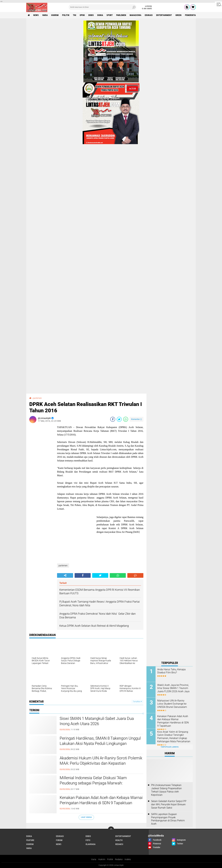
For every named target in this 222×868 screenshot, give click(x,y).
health (119, 840)
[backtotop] (111, 830)
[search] (103, 7)
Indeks (128, 859)
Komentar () (137, 419)
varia (45, 15)
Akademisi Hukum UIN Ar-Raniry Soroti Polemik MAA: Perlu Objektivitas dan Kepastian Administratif (101, 763)
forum (59, 840)
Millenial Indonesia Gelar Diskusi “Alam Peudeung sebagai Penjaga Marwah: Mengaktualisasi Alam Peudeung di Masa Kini (99, 783)
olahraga (90, 844)
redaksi (119, 844)
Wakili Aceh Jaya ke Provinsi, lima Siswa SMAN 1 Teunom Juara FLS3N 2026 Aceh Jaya (173, 688)
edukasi (149, 15)
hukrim (55, 15)
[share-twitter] (119, 419)
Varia (94, 859)
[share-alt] (65, 575)
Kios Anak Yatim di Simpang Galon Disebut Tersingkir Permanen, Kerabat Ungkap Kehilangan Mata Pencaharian (174, 737)
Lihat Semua (86, 817)
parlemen (121, 15)
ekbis (91, 15)
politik (66, 15)
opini (82, 15)
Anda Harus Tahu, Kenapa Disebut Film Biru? (171, 671)
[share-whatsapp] (126, 419)
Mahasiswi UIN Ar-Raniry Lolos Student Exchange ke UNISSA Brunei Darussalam (172, 704)
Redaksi (119, 859)
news (36, 15)
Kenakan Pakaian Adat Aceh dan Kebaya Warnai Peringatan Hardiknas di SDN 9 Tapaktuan (101, 800)
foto (88, 840)
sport (110, 15)
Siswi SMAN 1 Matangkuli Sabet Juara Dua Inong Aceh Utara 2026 (97, 721)
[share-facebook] (113, 419)
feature (30, 840)
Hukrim (102, 859)
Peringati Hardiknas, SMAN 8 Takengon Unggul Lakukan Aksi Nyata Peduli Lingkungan (100, 741)
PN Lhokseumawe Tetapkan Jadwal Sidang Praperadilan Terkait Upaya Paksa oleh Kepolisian (166, 790)
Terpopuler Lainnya (170, 747)
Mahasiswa (135, 15)
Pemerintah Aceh (194, 15)
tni (75, 15)
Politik (110, 859)
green (178, 15)
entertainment (164, 15)
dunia (100, 15)
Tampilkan (137, 702)
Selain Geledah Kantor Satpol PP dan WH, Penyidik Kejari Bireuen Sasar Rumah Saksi (169, 804)
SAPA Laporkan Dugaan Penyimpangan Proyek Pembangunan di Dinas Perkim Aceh (168, 819)
